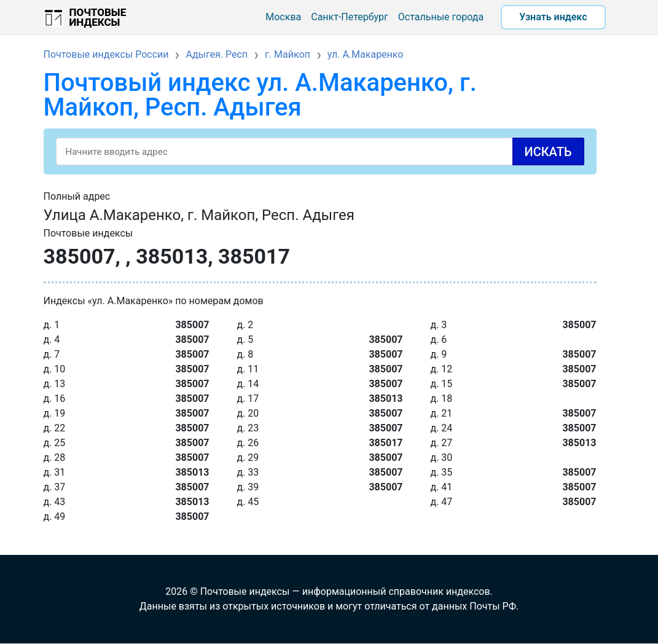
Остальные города (441, 17)
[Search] (320, 151)
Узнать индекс (553, 17)
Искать (548, 152)
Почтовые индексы (98, 17)
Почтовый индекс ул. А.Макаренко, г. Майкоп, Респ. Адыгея (260, 95)
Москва (283, 17)
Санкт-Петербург (350, 17)
